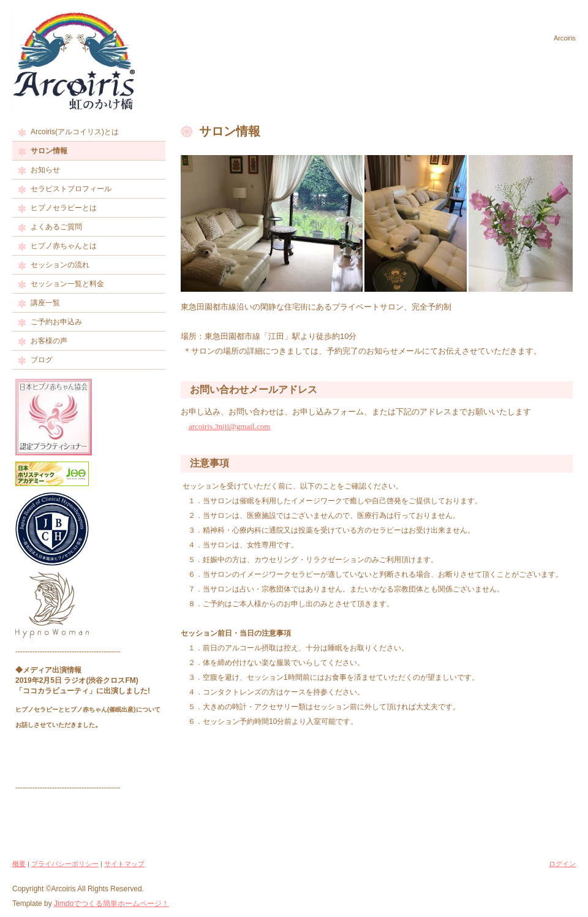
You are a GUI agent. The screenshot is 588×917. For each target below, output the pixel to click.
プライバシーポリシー (65, 864)
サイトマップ (124, 864)
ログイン (562, 864)
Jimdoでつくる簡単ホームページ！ (111, 904)
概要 (19, 864)
